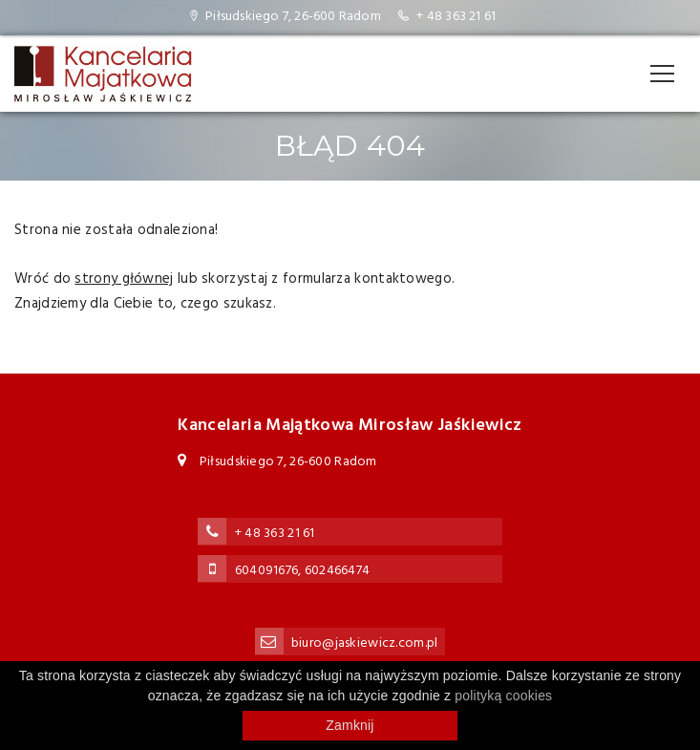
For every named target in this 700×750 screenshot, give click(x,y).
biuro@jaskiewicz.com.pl (364, 643)
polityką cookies (503, 696)
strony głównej (124, 279)
